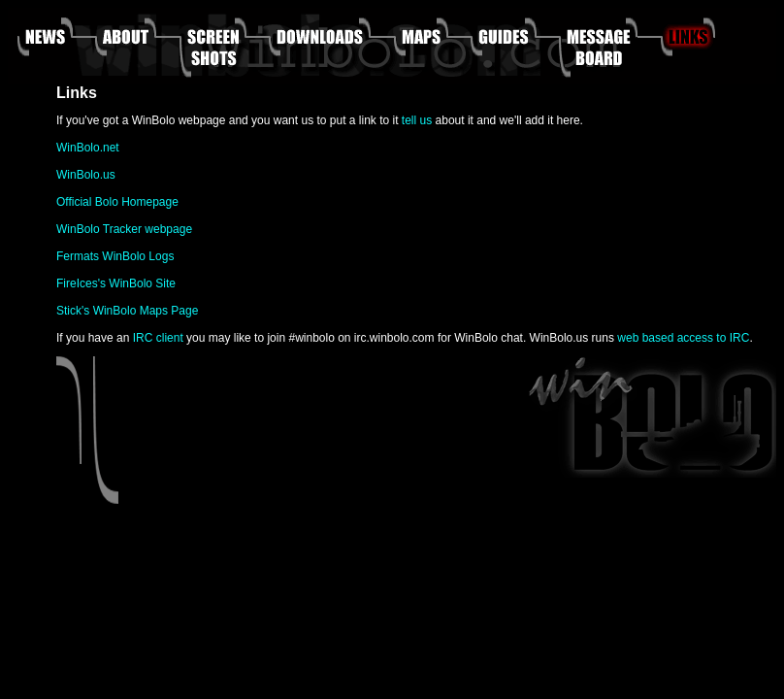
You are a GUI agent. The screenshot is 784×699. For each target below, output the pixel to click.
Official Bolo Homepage (117, 202)
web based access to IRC (683, 338)
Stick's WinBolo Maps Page (127, 311)
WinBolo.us (86, 175)
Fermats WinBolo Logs (115, 256)
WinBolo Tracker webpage (124, 229)
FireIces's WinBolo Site (116, 283)
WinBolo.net (88, 148)
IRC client (158, 338)
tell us (417, 120)
